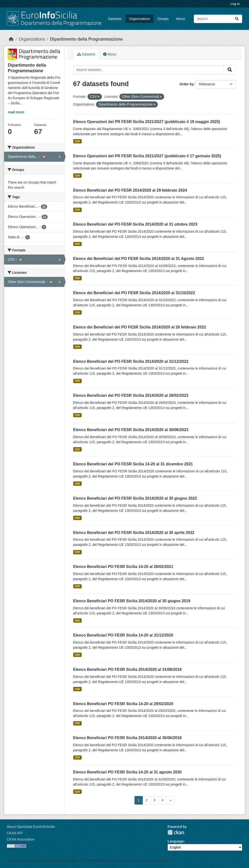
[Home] (11, 39)
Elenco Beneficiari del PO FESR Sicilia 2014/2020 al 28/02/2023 (131, 395)
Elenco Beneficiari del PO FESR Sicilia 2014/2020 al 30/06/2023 (131, 430)
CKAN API (15, 833)
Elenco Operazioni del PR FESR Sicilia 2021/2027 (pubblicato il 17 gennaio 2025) (147, 156)
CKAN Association (21, 839)
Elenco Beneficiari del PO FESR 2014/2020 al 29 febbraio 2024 (130, 190)
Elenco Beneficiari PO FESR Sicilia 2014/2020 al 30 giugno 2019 (132, 601)
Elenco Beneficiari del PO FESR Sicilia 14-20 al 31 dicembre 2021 (133, 464)
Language (176, 841)
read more (16, 112)
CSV (77, 141)
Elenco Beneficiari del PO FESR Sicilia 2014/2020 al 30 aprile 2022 (134, 533)
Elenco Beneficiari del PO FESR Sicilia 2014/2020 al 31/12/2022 (131, 361)
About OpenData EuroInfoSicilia (31, 827)
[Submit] (237, 19)
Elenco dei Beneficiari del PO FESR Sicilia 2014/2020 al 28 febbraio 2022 (140, 327)
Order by (187, 84)
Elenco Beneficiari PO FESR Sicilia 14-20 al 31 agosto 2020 (127, 772)
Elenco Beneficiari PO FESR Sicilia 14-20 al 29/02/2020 (123, 704)
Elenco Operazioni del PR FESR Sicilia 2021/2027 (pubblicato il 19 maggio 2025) (147, 122)
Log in (235, 4)
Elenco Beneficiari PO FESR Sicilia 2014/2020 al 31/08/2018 (127, 669)
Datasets (115, 19)
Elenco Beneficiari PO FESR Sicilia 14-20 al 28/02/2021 (123, 567)
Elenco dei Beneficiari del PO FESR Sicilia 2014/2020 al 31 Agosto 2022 (139, 259)
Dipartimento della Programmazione (87, 39)
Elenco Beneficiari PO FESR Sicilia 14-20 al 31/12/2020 (123, 635)
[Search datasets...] (218, 19)
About (181, 19)
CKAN (176, 832)
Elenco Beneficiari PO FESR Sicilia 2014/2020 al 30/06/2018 (127, 738)
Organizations (139, 19)
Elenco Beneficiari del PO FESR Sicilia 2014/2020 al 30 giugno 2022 (135, 498)
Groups (163, 19)
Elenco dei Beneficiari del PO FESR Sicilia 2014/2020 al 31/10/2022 (134, 293)
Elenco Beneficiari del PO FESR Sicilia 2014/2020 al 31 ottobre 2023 (135, 224)
